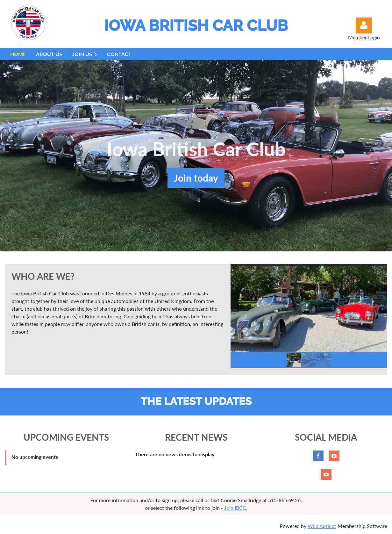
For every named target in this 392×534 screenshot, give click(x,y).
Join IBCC (235, 508)
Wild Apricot (322, 526)
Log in (364, 25)
